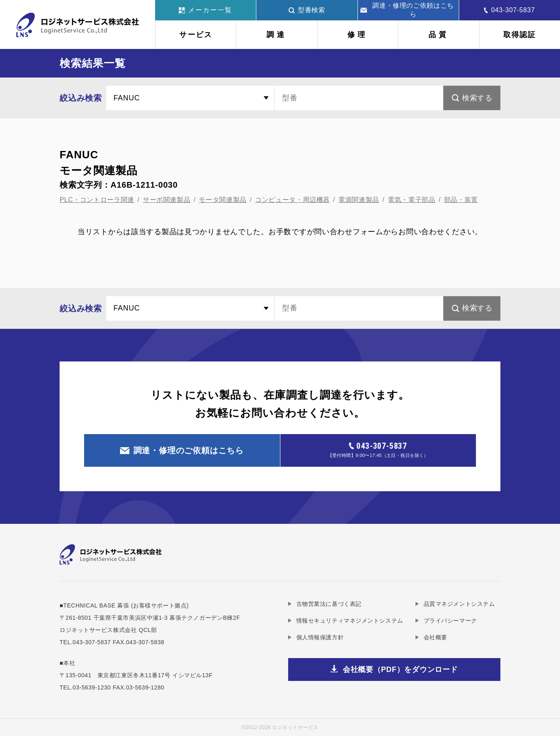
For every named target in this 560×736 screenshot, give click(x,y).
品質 (439, 35)
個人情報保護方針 (320, 637)
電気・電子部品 (411, 200)
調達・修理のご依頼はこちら (407, 10)
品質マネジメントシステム (459, 604)
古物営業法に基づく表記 (329, 604)
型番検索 (307, 10)
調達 (277, 35)
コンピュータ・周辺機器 (292, 200)
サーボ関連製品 (167, 200)
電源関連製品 (359, 200)
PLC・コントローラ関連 (97, 200)
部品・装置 (461, 200)
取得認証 (520, 35)
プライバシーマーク (450, 621)
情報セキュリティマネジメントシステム (350, 621)
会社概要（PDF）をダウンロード (400, 669)
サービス (196, 35)
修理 (358, 35)
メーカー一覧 (206, 10)
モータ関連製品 (222, 200)
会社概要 (436, 637)
